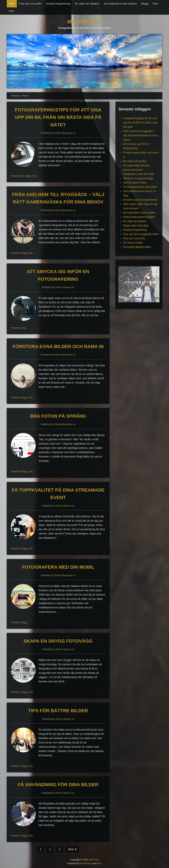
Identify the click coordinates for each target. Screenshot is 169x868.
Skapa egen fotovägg (135, 225)
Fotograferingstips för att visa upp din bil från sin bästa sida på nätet (58, 117)
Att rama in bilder (133, 243)
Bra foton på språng (58, 416)
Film (12, 11)
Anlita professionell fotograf (139, 217)
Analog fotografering (58, 4)
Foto (155, 4)
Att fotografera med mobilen (120, 4)
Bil (22, 176)
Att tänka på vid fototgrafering (140, 200)
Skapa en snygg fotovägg (58, 641)
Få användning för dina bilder (58, 785)
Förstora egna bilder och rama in (58, 346)
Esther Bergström (63, 133)
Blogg (145, 4)
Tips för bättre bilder (58, 711)
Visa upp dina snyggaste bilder (141, 234)
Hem (12, 4)
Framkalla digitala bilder (137, 247)
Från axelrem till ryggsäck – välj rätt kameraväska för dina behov (140, 135)
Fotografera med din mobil (58, 567)
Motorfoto (85, 22)
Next (71, 849)
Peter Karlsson (63, 287)
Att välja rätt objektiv (87, 4)
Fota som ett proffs (30, 4)
